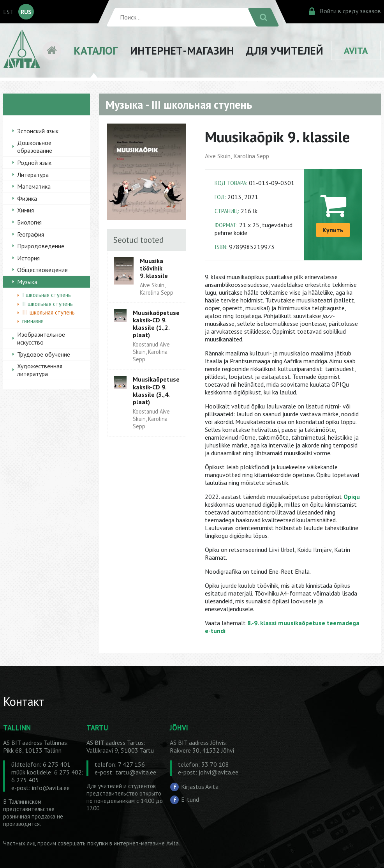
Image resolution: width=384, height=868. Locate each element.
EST (8, 12)
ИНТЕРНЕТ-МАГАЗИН (182, 50)
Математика (34, 186)
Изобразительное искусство (41, 338)
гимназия (33, 321)
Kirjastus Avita (200, 786)
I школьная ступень (47, 295)
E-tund (190, 799)
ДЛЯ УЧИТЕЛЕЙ (285, 50)
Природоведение (41, 246)
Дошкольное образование (35, 147)
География (31, 234)
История (28, 258)
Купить (333, 230)
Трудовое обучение (44, 354)
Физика (27, 198)
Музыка (27, 282)
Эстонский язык (38, 131)
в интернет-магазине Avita (144, 843)
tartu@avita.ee (136, 772)
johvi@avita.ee (218, 772)
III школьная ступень (48, 312)
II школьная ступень (48, 304)
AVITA (356, 50)
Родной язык (34, 163)
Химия (26, 210)
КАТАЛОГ (96, 50)
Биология (29, 222)
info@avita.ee (51, 788)
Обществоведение (42, 270)
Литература (33, 175)
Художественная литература (40, 370)
